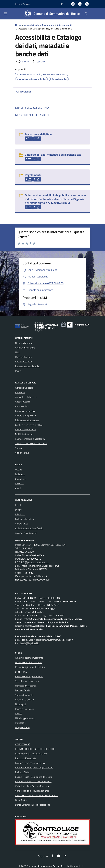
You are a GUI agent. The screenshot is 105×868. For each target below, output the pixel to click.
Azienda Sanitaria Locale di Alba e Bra (33, 781)
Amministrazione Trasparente (39, 25)
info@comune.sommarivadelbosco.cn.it (40, 566)
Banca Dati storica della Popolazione (33, 805)
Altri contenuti (64, 25)
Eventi (18, 505)
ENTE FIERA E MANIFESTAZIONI (31, 754)
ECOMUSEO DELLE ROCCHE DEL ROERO (35, 749)
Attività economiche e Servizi (29, 528)
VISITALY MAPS (23, 744)
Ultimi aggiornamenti (25, 718)
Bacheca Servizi (23, 690)
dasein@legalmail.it (29, 643)
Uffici (18, 352)
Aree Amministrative (25, 348)
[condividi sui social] (23, 62)
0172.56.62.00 (26, 548)
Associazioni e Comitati (26, 533)
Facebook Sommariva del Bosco (30, 763)
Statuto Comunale (24, 695)
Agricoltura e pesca (24, 388)
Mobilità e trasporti (24, 434)
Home (18, 25)
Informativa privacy (24, 700)
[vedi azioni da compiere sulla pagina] (39, 62)
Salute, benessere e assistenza (30, 439)
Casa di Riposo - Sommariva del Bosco (33, 777)
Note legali (20, 704)
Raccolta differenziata (26, 758)
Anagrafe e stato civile (26, 397)
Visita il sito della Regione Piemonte (32, 786)
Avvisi (18, 488)
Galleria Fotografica (24, 519)
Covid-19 (20, 484)
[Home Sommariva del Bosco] (51, 14)
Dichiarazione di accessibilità (32, 115)
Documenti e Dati (24, 357)
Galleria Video (22, 524)
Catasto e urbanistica (25, 411)
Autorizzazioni (22, 406)
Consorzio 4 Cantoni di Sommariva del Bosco (37, 795)
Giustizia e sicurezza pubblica (29, 425)
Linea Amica (21, 800)
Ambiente (20, 392)
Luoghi (18, 510)
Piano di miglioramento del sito (30, 667)
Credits (19, 714)
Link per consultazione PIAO (32, 108)
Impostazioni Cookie (25, 709)
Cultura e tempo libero (26, 416)
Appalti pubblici (22, 402)
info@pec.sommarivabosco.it (35, 562)
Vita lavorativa (22, 453)
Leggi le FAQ (21, 672)
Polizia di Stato (22, 772)
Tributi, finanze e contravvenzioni (31, 443)
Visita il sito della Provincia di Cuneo (32, 791)
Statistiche (20, 723)
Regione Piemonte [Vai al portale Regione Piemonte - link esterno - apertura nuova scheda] (23, 4)
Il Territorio (20, 514)
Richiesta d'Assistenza (26, 686)
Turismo (19, 448)
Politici (18, 371)
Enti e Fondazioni (23, 362)
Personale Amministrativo (28, 366)
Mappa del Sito (22, 727)
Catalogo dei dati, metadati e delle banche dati (53, 155)
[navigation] (6, 13)
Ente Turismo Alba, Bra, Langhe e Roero (34, 768)
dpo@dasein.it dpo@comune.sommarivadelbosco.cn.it (47, 640)
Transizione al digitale (38, 134)
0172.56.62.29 (27, 552)
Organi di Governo (24, 343)
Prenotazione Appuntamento (29, 676)
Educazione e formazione (27, 420)
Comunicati (21, 479)
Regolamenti (33, 175)
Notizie (19, 470)
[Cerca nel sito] (86, 14)
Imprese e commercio (25, 429)
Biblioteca (20, 474)
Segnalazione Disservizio (27, 681)
